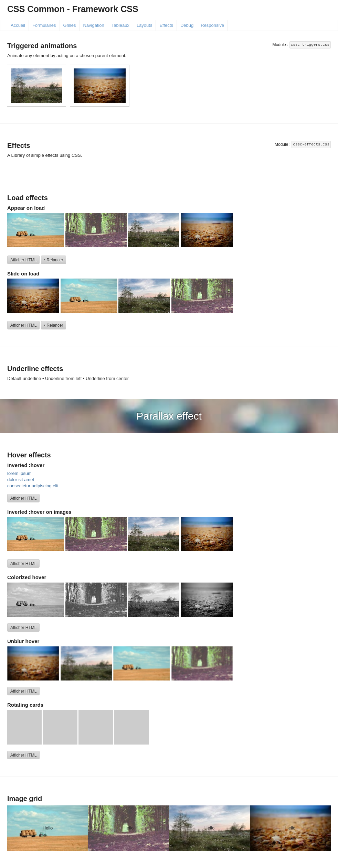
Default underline (24, 378)
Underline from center (107, 378)
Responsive (212, 25)
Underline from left (63, 378)
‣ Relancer (54, 260)
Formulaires (44, 25)
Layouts (145, 25)
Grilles (70, 25)
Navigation (93, 25)
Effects (166, 25)
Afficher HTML (23, 260)
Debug (187, 25)
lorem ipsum (19, 473)
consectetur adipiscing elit (33, 486)
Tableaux (120, 25)
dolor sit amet (21, 480)
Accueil (18, 25)
